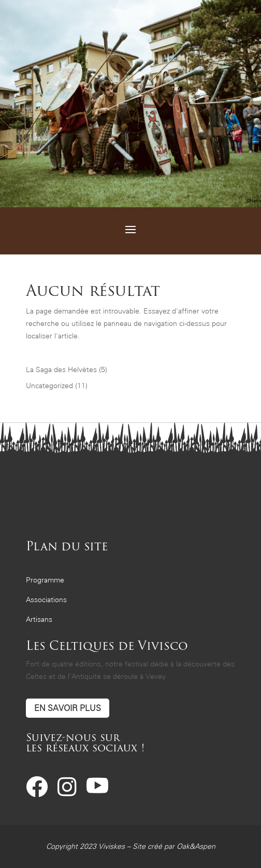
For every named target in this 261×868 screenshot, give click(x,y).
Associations (46, 600)
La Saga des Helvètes (61, 370)
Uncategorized (49, 386)
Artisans (39, 620)
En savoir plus (68, 708)
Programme (45, 580)
